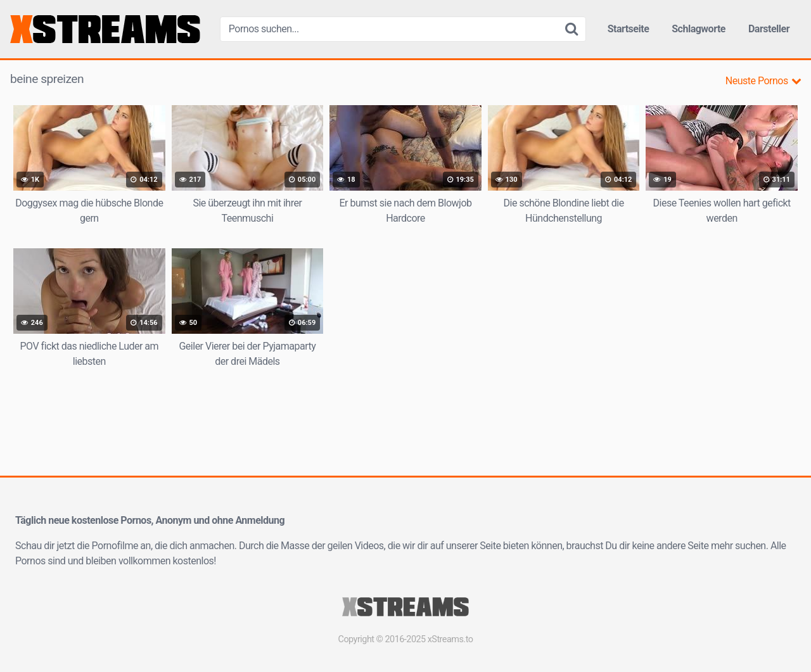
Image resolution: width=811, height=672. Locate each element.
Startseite (629, 29)
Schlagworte (699, 29)
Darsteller (769, 29)
